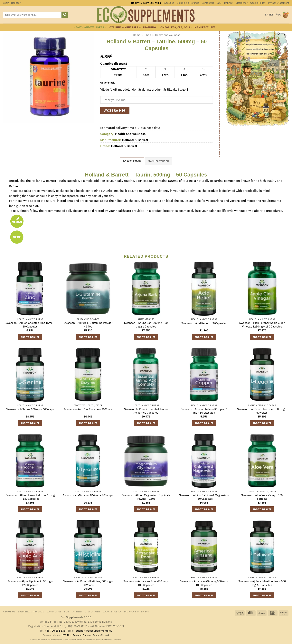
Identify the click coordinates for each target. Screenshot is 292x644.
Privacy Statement (279, 3)
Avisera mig (115, 110)
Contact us (208, 3)
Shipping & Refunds (188, 3)
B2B (219, 3)
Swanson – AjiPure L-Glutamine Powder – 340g (88, 325)
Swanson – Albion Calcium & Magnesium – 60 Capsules (204, 497)
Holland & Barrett (135, 140)
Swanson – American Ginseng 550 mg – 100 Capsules (204, 583)
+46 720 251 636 (55, 631)
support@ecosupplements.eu (94, 631)
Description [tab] (132, 161)
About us (169, 3)
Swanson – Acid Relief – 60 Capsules (204, 323)
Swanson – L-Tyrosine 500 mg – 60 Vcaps (88, 495)
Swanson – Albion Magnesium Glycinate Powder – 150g (146, 497)
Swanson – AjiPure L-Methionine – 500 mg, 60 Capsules (262, 583)
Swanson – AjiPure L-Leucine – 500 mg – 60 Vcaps (262, 411)
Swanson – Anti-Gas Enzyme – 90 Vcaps (88, 409)
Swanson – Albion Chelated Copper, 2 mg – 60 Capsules (204, 411)
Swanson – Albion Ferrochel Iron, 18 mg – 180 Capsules (30, 497)
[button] (12, 3)
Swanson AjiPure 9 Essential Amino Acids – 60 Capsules (146, 411)
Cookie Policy (258, 3)
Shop (148, 35)
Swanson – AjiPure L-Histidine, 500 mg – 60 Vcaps (88, 583)
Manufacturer (206, 28)
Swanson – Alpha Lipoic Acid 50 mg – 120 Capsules (30, 583)
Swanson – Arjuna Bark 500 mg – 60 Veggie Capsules (146, 325)
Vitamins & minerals (125, 28)
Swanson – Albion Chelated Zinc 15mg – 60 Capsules (30, 325)
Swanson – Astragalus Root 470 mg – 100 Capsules (146, 583)
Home (137, 35)
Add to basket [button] (30, 337)
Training (151, 28)
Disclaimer (241, 3)
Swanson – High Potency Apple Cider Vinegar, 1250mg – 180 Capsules (262, 325)
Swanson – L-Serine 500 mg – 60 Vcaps (30, 409)
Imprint (228, 3)
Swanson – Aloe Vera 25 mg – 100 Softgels (262, 497)
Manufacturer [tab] (158, 161)
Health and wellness (90, 28)
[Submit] (65, 15)
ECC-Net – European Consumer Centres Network (86, 635)
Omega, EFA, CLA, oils (176, 28)
